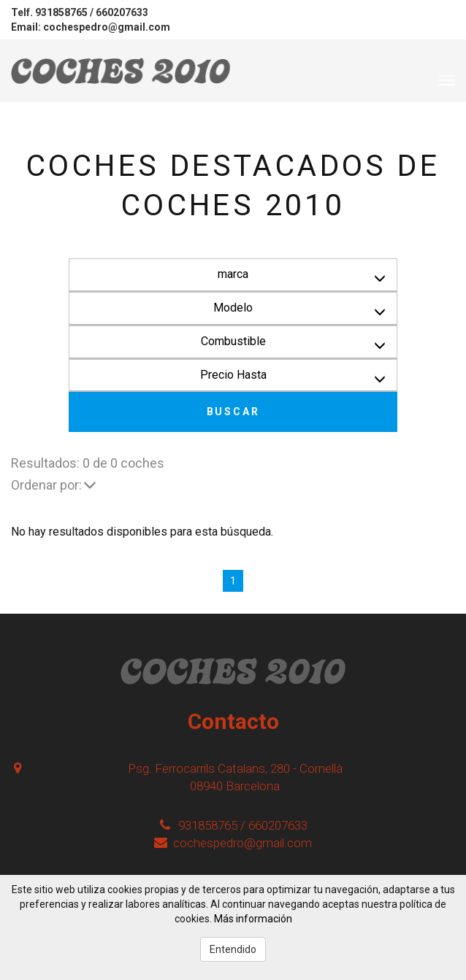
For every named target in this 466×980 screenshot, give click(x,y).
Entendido (233, 949)
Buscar (233, 412)
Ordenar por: (54, 485)
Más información (253, 919)
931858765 (61, 12)
